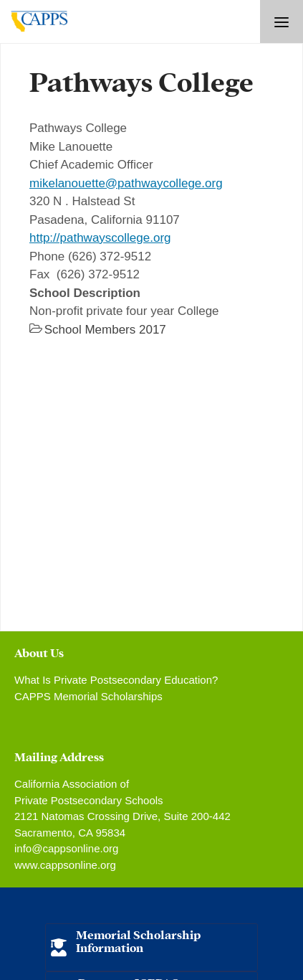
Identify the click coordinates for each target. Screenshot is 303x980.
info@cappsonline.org (66, 848)
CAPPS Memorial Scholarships (88, 696)
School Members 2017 (105, 330)
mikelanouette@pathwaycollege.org (126, 183)
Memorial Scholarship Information (138, 940)
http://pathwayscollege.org (100, 238)
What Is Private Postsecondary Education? (116, 680)
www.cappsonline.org (65, 865)
